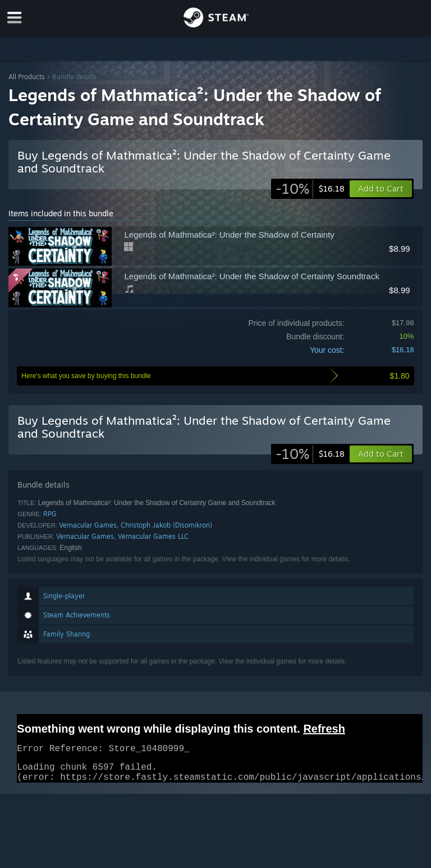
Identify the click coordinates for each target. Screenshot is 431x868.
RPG (50, 514)
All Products (27, 77)
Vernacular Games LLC (153, 536)
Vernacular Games (88, 525)
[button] (381, 454)
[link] (310, 189)
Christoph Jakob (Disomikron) (166, 525)
